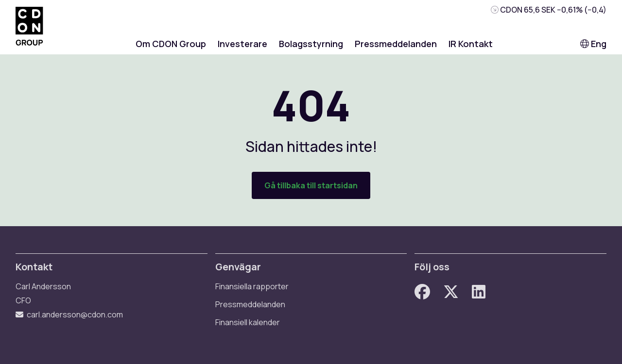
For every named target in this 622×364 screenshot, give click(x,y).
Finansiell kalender (248, 322)
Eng (593, 44)
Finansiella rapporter (252, 286)
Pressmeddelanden (396, 44)
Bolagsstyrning (311, 44)
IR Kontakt (471, 44)
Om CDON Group (171, 44)
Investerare (242, 44)
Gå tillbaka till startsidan (311, 185)
